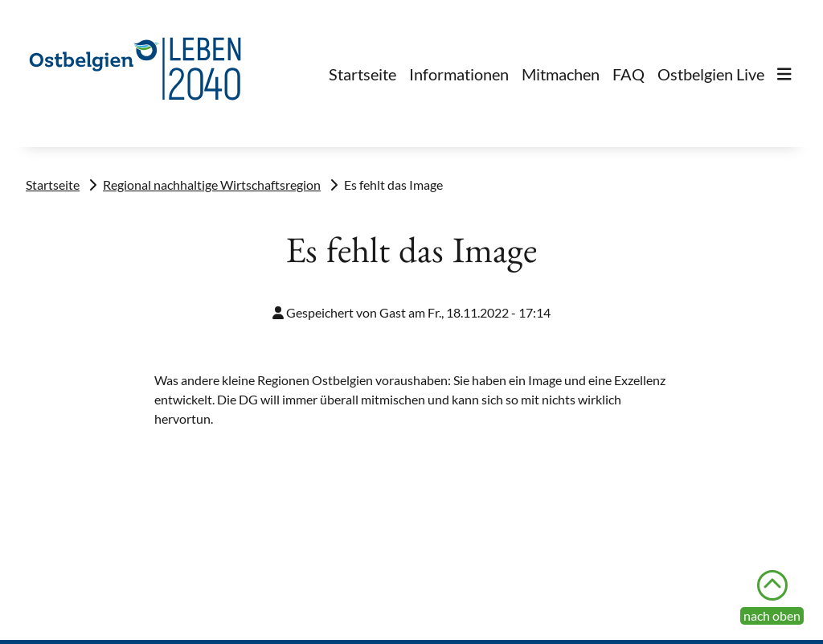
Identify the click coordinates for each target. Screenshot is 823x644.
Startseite (362, 74)
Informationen (459, 74)
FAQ (629, 74)
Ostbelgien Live (711, 74)
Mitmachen (561, 74)
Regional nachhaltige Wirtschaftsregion (212, 185)
